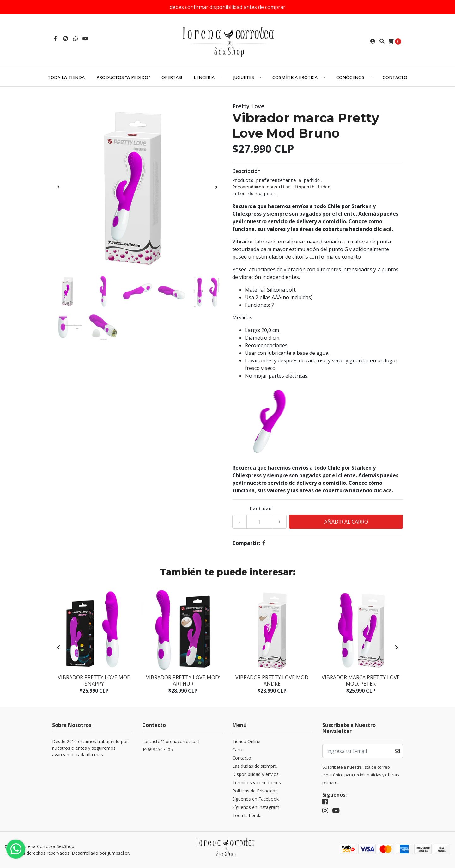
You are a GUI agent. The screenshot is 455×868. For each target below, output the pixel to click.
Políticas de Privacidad (255, 791)
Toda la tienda (66, 77)
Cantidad (261, 508)
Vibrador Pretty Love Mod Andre (272, 680)
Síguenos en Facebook (255, 799)
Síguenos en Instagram (256, 807)
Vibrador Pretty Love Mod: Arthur (183, 680)
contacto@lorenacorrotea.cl (171, 741)
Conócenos (350, 77)
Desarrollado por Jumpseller (100, 853)
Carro (238, 750)
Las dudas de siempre (255, 766)
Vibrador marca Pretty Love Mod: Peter (361, 680)
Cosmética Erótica (295, 77)
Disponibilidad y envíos (255, 774)
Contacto (395, 77)
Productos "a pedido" (123, 77)
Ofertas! (172, 77)
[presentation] (58, 187)
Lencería (204, 77)
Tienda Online (246, 741)
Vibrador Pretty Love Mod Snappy (94, 680)
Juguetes (243, 77)
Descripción (246, 171)
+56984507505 (158, 750)
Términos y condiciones (257, 782)
